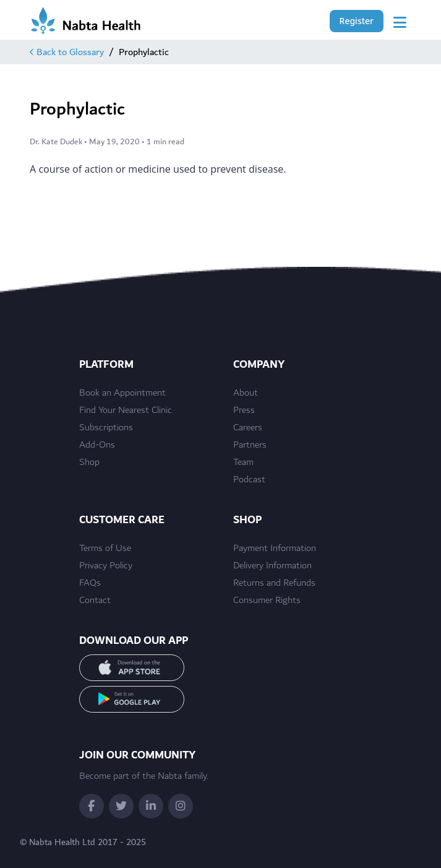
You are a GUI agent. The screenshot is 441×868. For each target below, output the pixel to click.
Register (357, 21)
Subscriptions (106, 428)
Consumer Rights (267, 601)
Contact (95, 601)
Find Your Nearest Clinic (126, 410)
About (246, 393)
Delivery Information (272, 566)
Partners (250, 445)
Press (244, 410)
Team (243, 462)
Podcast (249, 480)
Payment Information (275, 549)
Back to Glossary (67, 52)
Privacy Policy (106, 566)
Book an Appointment (122, 393)
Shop (89, 462)
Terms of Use (105, 549)
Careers (248, 428)
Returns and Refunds (274, 583)
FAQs (90, 583)
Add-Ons (97, 445)
